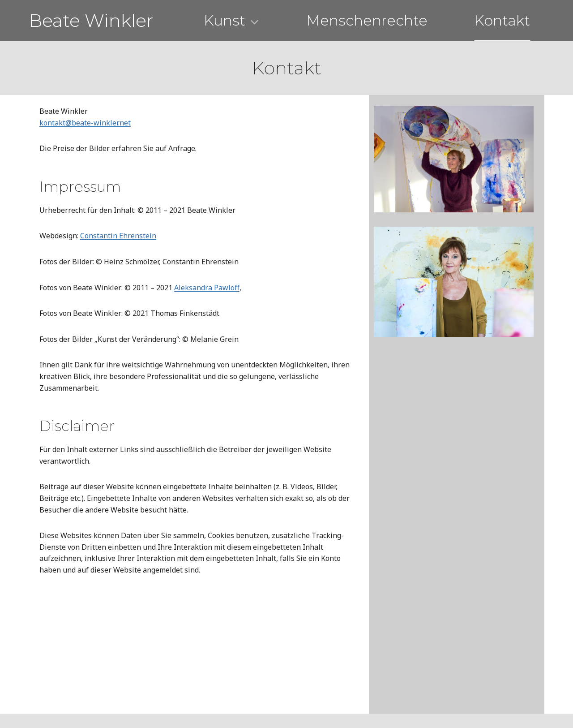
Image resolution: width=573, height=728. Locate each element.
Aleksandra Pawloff (207, 288)
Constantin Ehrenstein (118, 236)
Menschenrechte (367, 20)
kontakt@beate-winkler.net (85, 123)
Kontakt (502, 20)
